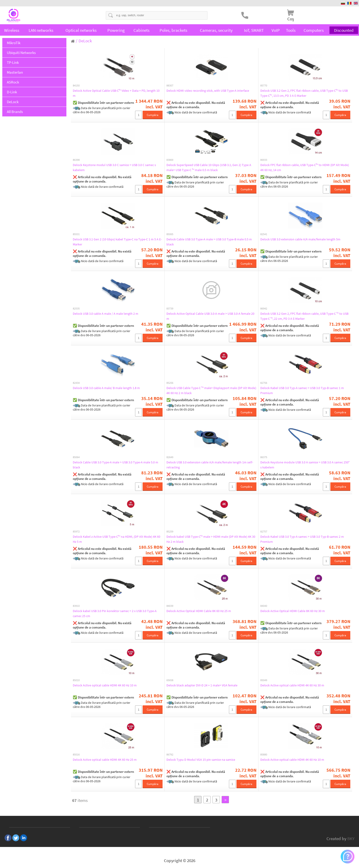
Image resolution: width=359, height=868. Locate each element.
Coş (291, 19)
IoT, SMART (254, 30)
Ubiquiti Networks (21, 53)
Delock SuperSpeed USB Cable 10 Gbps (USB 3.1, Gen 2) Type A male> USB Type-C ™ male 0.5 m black (210, 167)
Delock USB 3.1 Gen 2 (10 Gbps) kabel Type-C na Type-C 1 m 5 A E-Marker (117, 242)
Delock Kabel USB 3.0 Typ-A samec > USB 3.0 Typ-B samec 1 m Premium (300, 390)
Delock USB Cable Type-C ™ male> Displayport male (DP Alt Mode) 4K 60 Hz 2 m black (210, 390)
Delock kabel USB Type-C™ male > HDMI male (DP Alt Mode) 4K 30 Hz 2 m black (208, 539)
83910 (76, 606)
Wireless (12, 30)
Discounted (344, 30)
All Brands (15, 112)
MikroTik (14, 43)
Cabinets (141, 30)
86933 (264, 160)
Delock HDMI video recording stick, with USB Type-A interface (207, 93)
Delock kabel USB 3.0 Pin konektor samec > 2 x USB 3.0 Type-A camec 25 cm (116, 613)
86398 (76, 160)
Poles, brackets (173, 30)
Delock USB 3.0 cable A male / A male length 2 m (110, 314)
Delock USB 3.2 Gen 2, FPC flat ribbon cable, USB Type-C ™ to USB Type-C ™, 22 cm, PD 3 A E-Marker (304, 316)
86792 (170, 755)
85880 (264, 755)
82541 (264, 234)
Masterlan (15, 72)
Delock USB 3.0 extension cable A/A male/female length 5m (304, 242)
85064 (76, 457)
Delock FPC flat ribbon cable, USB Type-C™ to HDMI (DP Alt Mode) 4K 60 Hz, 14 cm (304, 167)
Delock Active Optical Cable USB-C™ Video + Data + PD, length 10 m (116, 93)
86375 (264, 457)
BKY (351, 838)
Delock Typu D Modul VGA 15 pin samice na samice (206, 760)
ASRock (13, 82)
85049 (264, 680)
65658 (170, 680)
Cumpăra (153, 115)
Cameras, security (216, 30)
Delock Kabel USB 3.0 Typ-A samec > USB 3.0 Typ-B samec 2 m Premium (300, 539)
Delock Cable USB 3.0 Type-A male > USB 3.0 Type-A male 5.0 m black (117, 465)
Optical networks (81, 30)
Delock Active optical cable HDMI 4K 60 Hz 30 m (297, 685)
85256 (170, 383)
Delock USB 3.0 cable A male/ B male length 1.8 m (112, 388)
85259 (170, 532)
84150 (76, 86)
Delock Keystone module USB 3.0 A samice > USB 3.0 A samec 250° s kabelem (303, 465)
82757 (264, 532)
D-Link (12, 92)
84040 (264, 606)
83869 (170, 160)
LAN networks (41, 30)
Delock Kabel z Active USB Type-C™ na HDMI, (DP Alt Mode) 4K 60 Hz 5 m (114, 539)
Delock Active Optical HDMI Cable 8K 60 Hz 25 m (204, 611)
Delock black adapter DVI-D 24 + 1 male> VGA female (207, 685)
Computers (314, 30)
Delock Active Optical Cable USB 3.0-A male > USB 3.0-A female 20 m (210, 316)
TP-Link (13, 62)
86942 (264, 309)
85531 (76, 234)
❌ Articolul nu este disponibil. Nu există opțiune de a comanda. (196, 105)
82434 (76, 383)
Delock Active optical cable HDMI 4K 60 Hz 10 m (110, 685)
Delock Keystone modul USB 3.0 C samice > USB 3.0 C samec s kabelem (115, 167)
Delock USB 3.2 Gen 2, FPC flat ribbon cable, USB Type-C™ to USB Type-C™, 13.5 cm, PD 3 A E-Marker (303, 93)
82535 (76, 309)
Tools (291, 30)
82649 (170, 457)
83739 (170, 309)
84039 (170, 606)
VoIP (276, 30)
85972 (76, 532)
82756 (264, 383)
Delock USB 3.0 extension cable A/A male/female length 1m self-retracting (210, 465)
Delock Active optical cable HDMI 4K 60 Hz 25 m (110, 760)
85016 (76, 755)
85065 (170, 234)
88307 (170, 86)
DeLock (13, 102)
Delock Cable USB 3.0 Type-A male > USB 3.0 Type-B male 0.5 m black (211, 242)
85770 (264, 86)
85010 (76, 680)
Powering (116, 30)
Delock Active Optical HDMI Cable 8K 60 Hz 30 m (298, 611)
